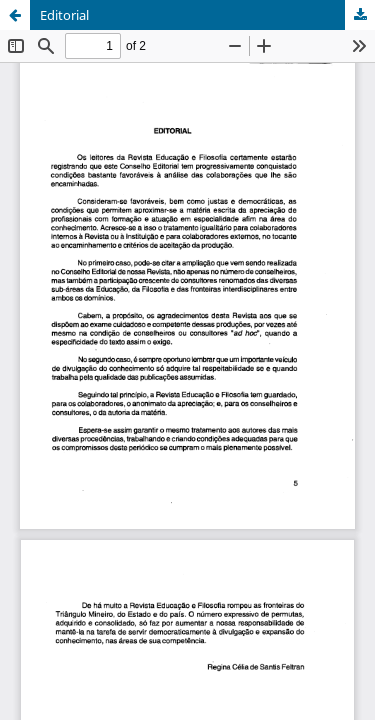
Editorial (64, 15)
